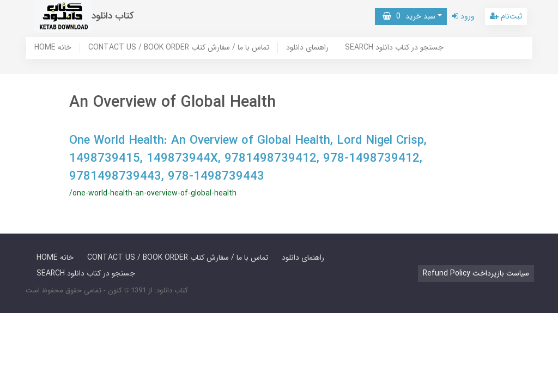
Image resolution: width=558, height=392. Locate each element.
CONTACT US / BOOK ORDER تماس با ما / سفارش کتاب (179, 48)
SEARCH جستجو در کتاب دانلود (394, 48)
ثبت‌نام (506, 16)
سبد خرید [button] (409, 16)
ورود (463, 16)
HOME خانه (53, 48)
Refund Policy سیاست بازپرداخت (476, 273)
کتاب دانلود (113, 16)
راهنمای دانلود (307, 48)
